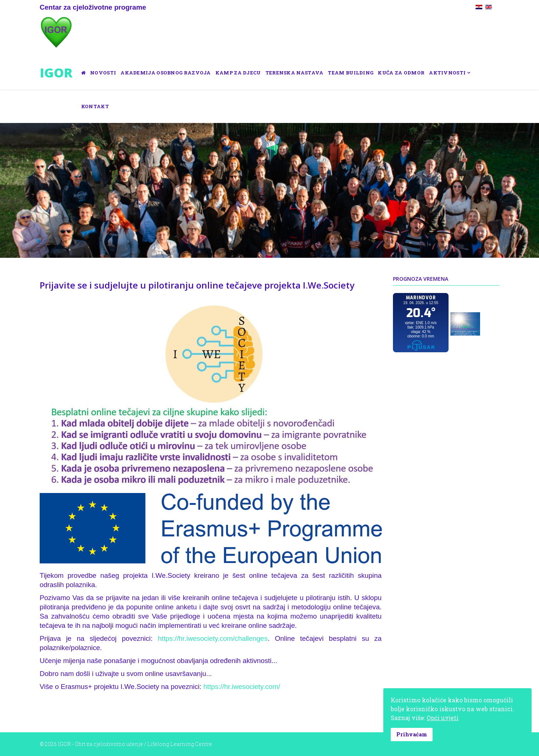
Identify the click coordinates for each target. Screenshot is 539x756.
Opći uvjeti (443, 718)
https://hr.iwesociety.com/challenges (213, 638)
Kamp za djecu (238, 73)
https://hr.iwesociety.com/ (242, 687)
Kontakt (95, 106)
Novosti (103, 73)
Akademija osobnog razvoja (166, 73)
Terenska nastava (295, 73)
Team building (350, 73)
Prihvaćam (412, 734)
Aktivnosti (447, 73)
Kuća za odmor (401, 73)
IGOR (56, 73)
